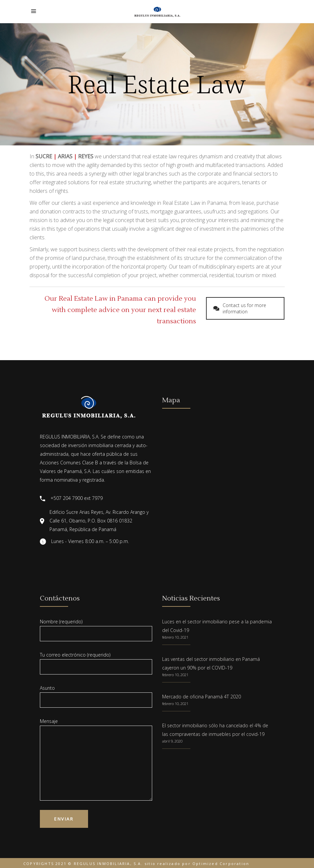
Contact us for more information (240, 308)
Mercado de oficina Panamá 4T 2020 (202, 697)
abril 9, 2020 (172, 741)
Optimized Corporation (221, 864)
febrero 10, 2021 (175, 637)
